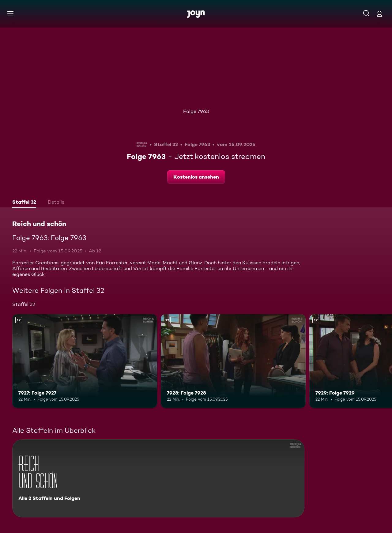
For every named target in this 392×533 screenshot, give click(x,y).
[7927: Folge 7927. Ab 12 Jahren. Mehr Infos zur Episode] (85, 361)
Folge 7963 (196, 111)
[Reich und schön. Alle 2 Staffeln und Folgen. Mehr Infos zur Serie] (158, 478)
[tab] (24, 203)
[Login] (379, 14)
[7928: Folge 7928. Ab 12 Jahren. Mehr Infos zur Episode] (233, 361)
